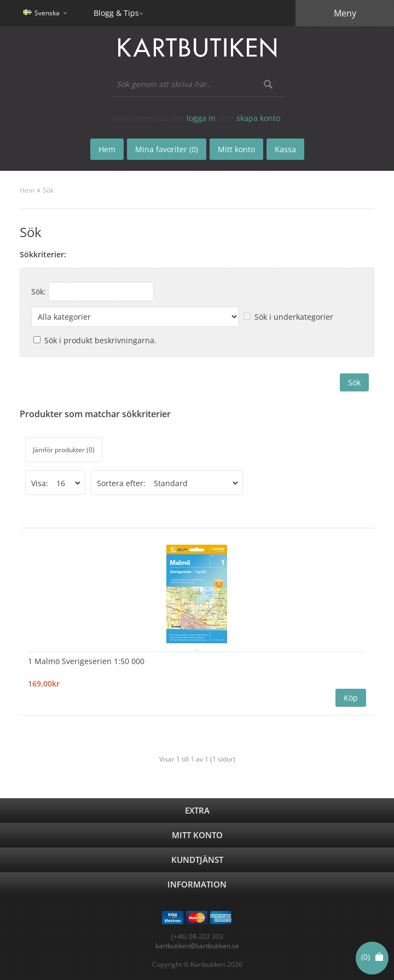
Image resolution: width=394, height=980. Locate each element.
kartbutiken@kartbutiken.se (197, 946)
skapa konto (258, 118)
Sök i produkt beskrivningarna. (100, 340)
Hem (27, 190)
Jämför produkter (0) (64, 450)
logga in (201, 118)
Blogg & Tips (116, 13)
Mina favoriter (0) (167, 149)
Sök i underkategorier (294, 317)
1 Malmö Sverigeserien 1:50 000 (86, 661)
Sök (48, 190)
